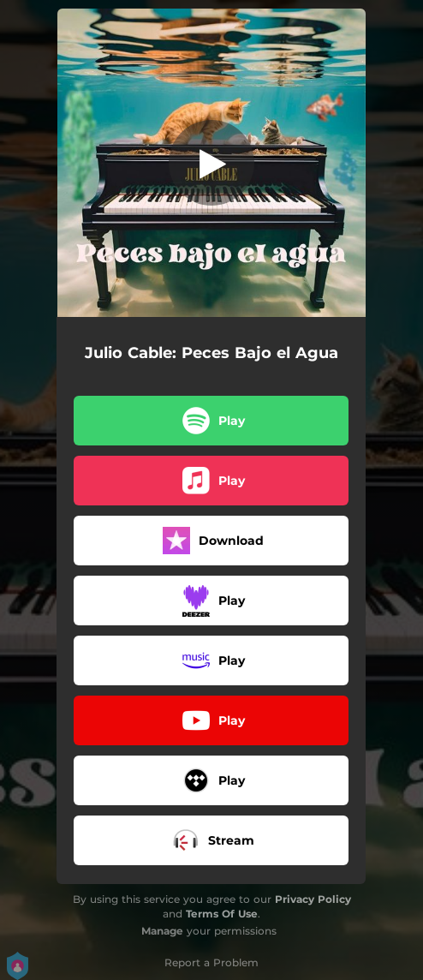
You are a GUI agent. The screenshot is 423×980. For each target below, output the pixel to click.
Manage (162, 931)
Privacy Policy (313, 899)
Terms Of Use (222, 914)
